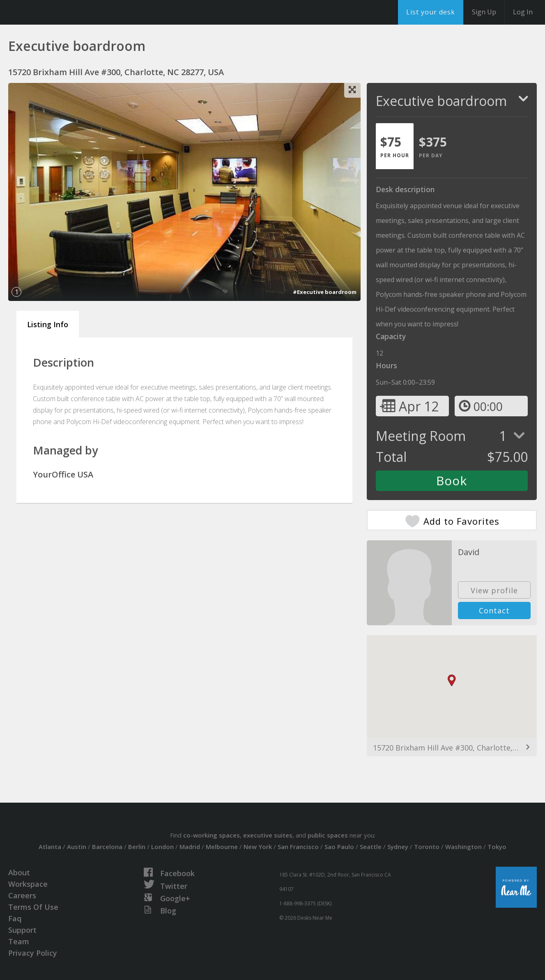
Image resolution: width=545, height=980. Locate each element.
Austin (77, 847)
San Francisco (298, 847)
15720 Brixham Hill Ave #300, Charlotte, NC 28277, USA (452, 748)
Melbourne (222, 847)
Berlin (137, 847)
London (162, 847)
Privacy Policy (33, 953)
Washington (463, 847)
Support (22, 930)
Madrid (190, 847)
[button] (452, 680)
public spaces (328, 835)
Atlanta (50, 847)
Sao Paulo (339, 847)
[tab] (395, 146)
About (19, 872)
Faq (15, 918)
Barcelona (107, 847)
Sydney (398, 847)
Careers (22, 895)
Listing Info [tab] (48, 324)
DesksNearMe (57, 12)
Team (19, 941)
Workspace (28, 884)
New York (258, 847)
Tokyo (497, 847)
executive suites (268, 835)
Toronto (427, 847)
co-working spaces (212, 835)
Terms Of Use (33, 907)
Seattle (371, 847)
